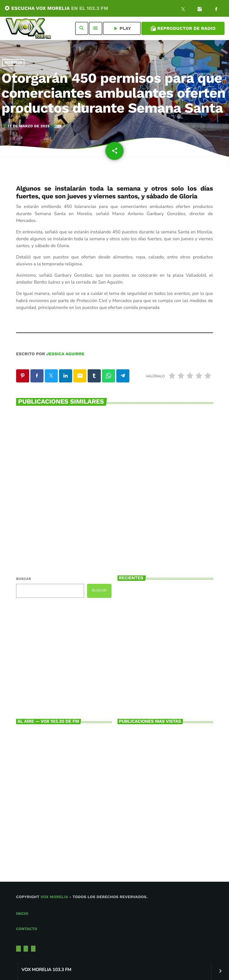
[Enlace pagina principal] (28, 28)
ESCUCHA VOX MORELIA (56, 8)
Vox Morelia (54, 897)
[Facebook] (216, 10)
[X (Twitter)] (183, 10)
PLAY (122, 28)
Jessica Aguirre (65, 354)
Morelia (14, 63)
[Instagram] (200, 10)
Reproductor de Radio (183, 28)
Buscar (24, 579)
